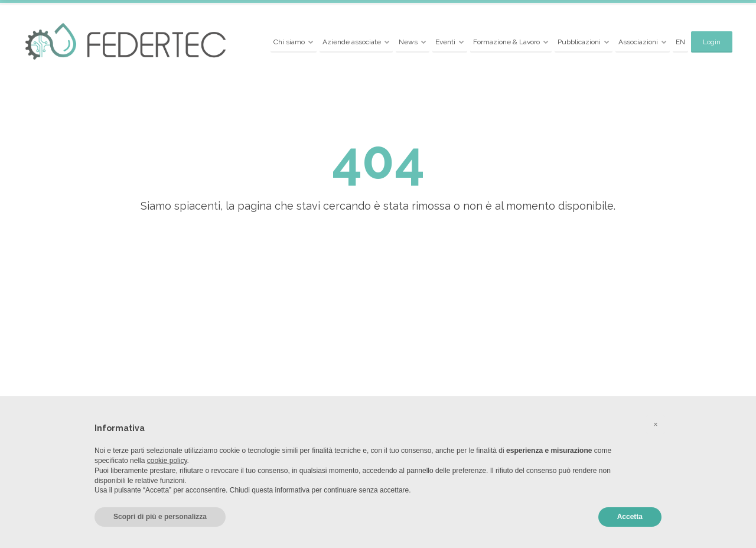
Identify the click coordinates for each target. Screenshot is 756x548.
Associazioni (638, 42)
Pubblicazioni (579, 42)
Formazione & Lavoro (506, 42)
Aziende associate (352, 42)
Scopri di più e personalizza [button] (160, 517)
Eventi (445, 42)
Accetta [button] (630, 517)
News (408, 42)
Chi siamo (289, 42)
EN (680, 42)
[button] (656, 425)
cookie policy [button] (167, 461)
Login (712, 42)
